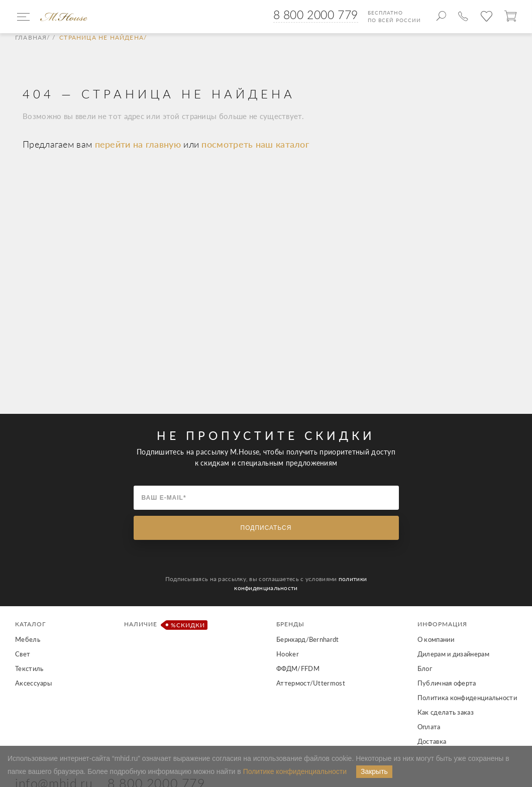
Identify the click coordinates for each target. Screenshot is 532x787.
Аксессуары (33, 683)
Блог (425, 668)
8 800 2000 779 (316, 15)
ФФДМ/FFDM (298, 668)
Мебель (28, 639)
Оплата (429, 727)
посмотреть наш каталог (255, 144)
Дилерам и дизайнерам (453, 654)
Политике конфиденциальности (295, 771)
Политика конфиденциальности (467, 698)
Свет (23, 654)
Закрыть (374, 771)
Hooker (288, 654)
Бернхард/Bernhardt (307, 639)
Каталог (30, 624)
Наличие (164, 625)
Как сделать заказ (446, 712)
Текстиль (29, 668)
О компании (436, 639)
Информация (442, 624)
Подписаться (266, 528)
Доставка (432, 741)
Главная (31, 38)
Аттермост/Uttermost (311, 683)
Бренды (290, 624)
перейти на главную (139, 144)
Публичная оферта (447, 683)
